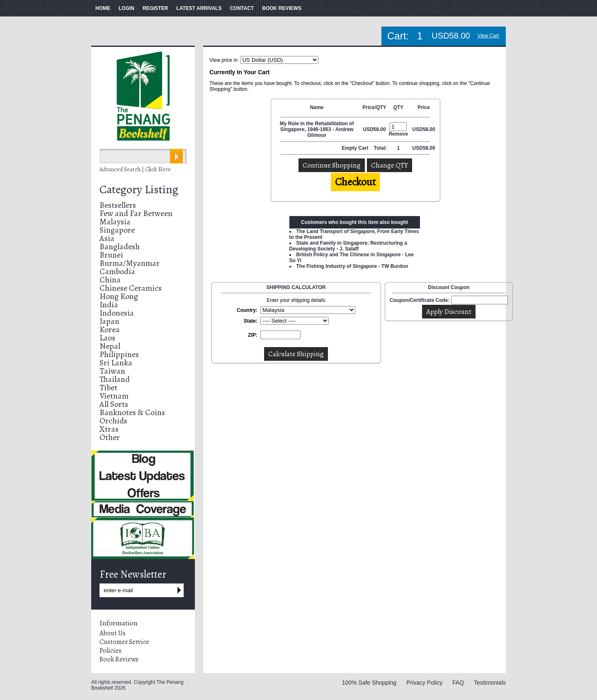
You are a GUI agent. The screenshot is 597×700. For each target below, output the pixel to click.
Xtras (109, 429)
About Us (113, 633)
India (109, 305)
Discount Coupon (449, 287)
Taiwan (112, 371)
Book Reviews (119, 659)
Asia (107, 238)
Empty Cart (356, 148)
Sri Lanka (116, 363)
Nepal (110, 346)
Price (423, 107)
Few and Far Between (136, 213)
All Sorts (114, 404)
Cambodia (117, 271)
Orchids (113, 421)
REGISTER (155, 8)
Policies (110, 651)
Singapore (117, 230)
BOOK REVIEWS (282, 8)
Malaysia (115, 222)
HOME (103, 8)
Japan (109, 321)
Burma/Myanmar (130, 263)
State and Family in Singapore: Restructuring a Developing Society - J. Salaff (348, 246)
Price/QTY (374, 107)
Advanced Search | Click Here (135, 169)
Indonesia (117, 313)
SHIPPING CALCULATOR (296, 287)
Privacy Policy (424, 683)
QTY (398, 107)
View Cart (488, 36)
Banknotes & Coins (132, 412)
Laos (107, 338)
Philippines (119, 354)
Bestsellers (118, 205)
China (110, 280)
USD (368, 129)
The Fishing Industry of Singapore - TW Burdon (352, 266)
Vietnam (114, 396)
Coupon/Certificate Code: (420, 300)
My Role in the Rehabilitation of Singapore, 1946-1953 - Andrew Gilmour (317, 129)
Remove (398, 134)
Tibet (108, 388)
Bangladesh (120, 247)
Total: (381, 148)
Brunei (111, 255)
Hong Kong (119, 296)
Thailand (115, 379)
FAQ (458, 683)
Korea (110, 329)
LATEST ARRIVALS (199, 8)
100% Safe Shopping (369, 683)
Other (110, 437)
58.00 (380, 129)
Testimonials (490, 683)
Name (317, 107)
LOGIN (126, 8)
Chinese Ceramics (131, 288)
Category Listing (139, 190)
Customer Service (124, 642)
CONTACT (242, 8)
